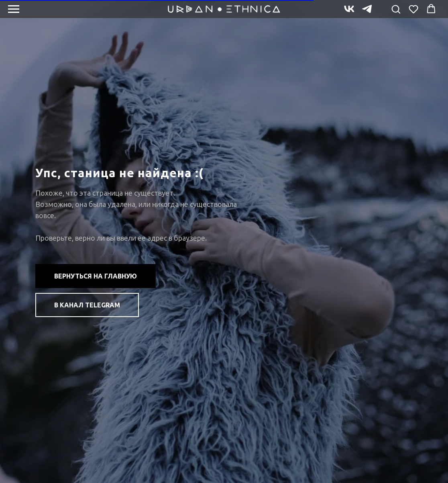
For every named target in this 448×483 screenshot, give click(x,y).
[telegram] (367, 13)
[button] (396, 9)
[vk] (349, 13)
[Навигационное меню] (14, 9)
